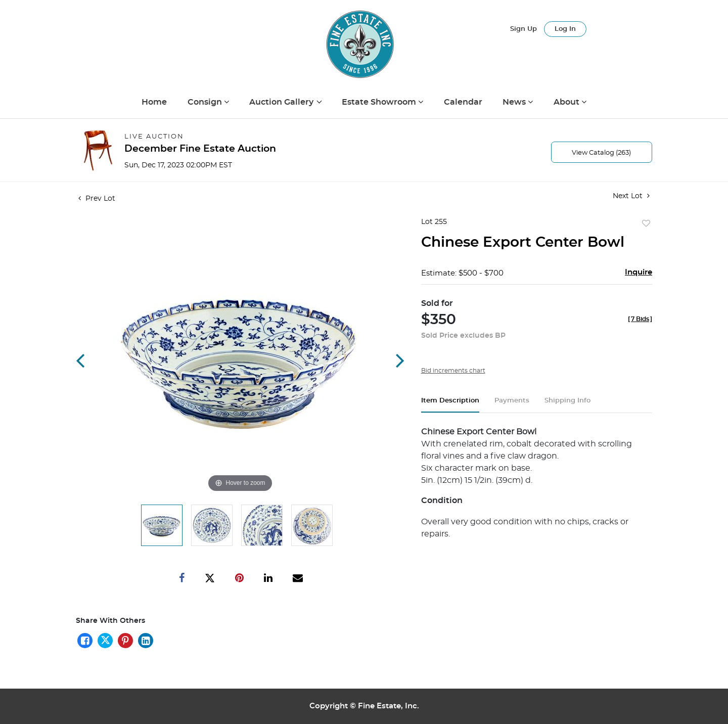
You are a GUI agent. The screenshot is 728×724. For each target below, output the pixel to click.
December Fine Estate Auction (200, 149)
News (515, 102)
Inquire (639, 272)
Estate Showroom (380, 102)
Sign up (524, 29)
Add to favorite (646, 224)
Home (154, 102)
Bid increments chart (453, 371)
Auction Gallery (282, 102)
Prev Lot (97, 199)
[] (640, 319)
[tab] (450, 405)
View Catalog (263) (601, 153)
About (567, 102)
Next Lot (631, 196)
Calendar (463, 102)
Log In (565, 29)
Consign (206, 102)
